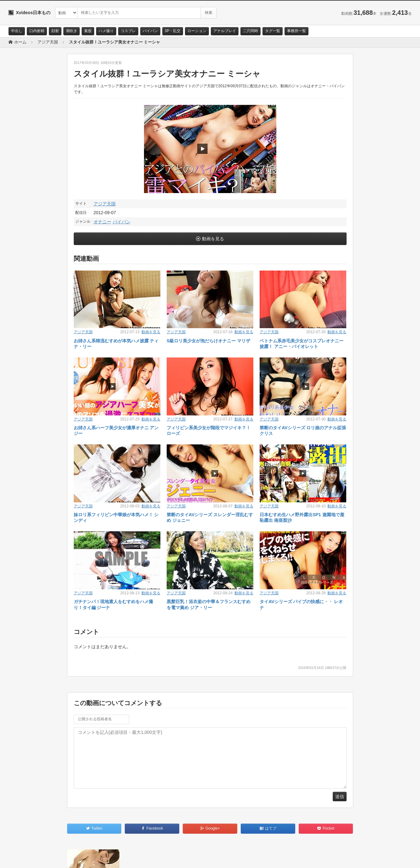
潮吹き (72, 31)
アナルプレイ (225, 31)
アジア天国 (105, 204)
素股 (88, 31)
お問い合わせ (25, 858)
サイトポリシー (56, 858)
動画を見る (213, 239)
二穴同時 (250, 31)
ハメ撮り (106, 31)
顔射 (55, 31)
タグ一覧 (273, 31)
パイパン (150, 31)
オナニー (102, 222)
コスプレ (128, 31)
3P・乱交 (173, 31)
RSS (80, 858)
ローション (197, 31)
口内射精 (37, 31)
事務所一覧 (296, 31)
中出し (17, 31)
